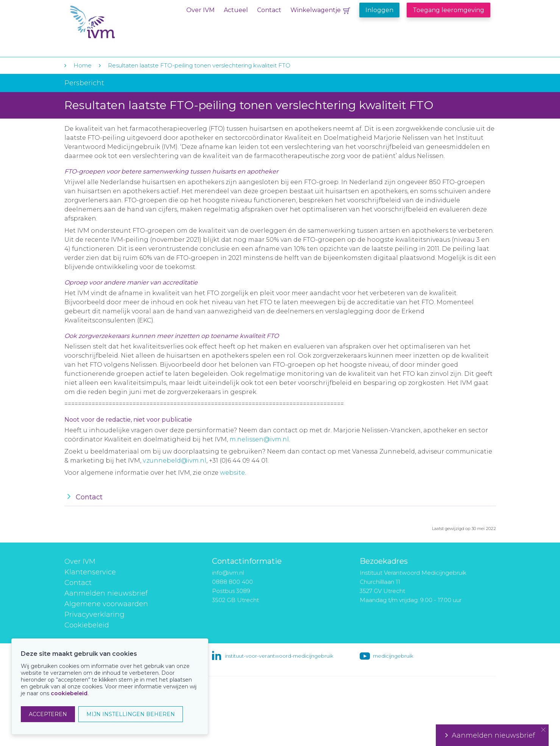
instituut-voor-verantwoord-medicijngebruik (279, 656)
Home (83, 65)
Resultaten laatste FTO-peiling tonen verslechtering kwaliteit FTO (199, 65)
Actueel (236, 10)
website (232, 473)
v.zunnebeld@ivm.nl (175, 461)
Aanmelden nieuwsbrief (106, 593)
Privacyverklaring (94, 615)
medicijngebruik (393, 656)
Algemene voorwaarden (106, 604)
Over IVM (200, 10)
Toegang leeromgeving (448, 10)
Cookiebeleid (87, 625)
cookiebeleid (69, 693)
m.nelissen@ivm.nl (259, 439)
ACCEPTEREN (48, 714)
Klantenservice (90, 572)
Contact (269, 10)
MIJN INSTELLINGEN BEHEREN (131, 714)
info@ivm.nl (228, 573)
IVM (116, 22)
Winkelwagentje (316, 10)
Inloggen (379, 10)
